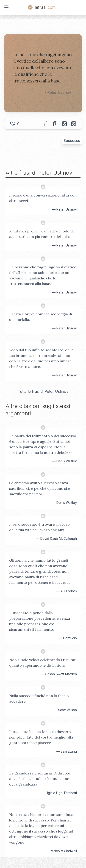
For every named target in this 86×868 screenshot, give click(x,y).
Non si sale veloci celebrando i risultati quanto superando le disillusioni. (43, 663)
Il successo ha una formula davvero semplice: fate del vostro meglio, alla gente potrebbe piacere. (41, 737)
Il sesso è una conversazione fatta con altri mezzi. (43, 198)
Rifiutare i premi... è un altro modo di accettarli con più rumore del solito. (41, 234)
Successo (72, 141)
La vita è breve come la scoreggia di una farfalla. (41, 317)
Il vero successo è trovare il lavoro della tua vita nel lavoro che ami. (39, 527)
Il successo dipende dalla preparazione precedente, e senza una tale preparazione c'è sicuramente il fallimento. (40, 621)
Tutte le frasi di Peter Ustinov (43, 391)
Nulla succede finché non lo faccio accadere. (39, 698)
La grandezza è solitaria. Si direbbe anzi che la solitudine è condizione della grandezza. (40, 779)
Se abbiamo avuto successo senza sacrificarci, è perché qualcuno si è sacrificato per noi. (40, 488)
